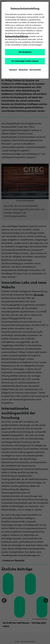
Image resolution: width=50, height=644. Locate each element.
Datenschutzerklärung (17, 36)
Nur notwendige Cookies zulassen (25, 61)
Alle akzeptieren (25, 52)
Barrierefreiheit (35, 70)
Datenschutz (23, 70)
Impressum (13, 70)
